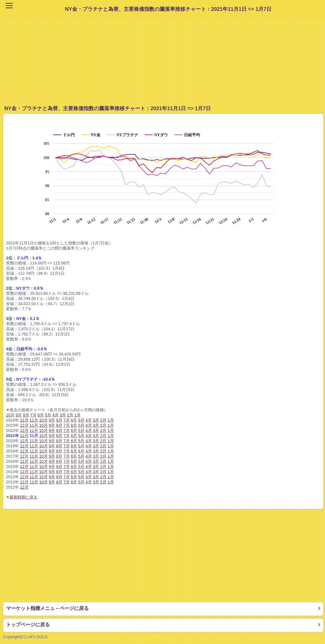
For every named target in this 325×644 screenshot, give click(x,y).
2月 (103, 482)
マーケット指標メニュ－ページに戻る (47, 608)
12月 (24, 487)
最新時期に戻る (23, 497)
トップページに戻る (28, 625)
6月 (74, 482)
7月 (67, 482)
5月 (81, 482)
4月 (89, 482)
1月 (111, 482)
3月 (96, 482)
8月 (59, 482)
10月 (10, 415)
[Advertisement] (164, 58)
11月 (34, 430)
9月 (52, 482)
